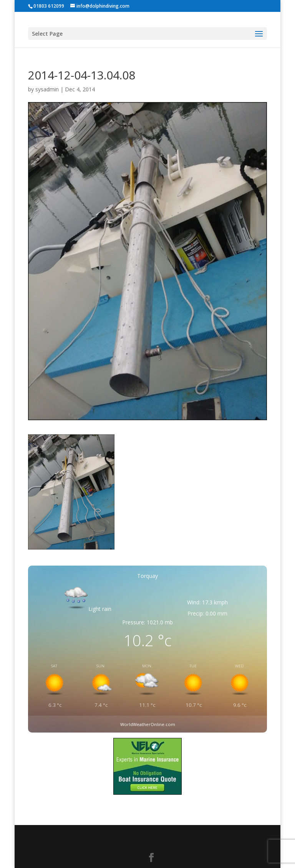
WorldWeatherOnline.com (148, 724)
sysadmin (47, 89)
